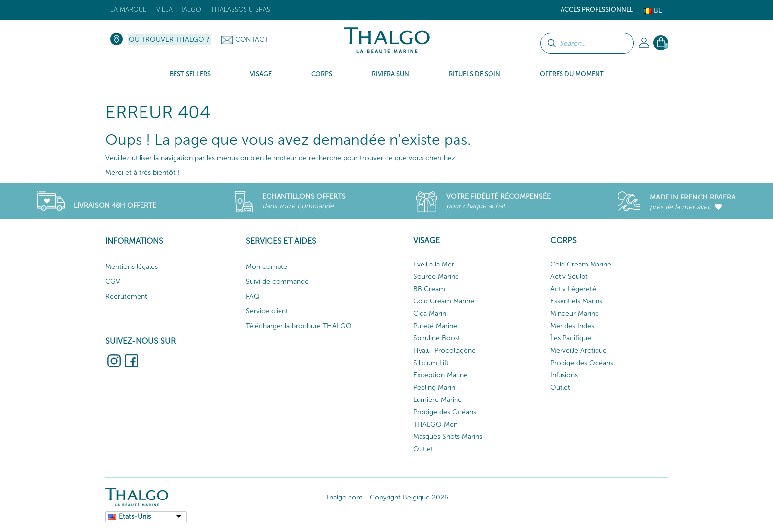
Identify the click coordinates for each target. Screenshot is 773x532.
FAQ (253, 296)
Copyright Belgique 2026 (409, 497)
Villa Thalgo (179, 10)
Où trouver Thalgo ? (169, 40)
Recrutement (126, 296)
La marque (128, 10)
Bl (653, 11)
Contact (252, 40)
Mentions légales (132, 267)
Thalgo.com (344, 497)
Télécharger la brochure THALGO (299, 326)
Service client (267, 311)
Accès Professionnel (597, 10)
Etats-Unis (135, 516)
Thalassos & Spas (241, 10)
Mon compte (267, 267)
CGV (113, 282)
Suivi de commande (277, 282)
